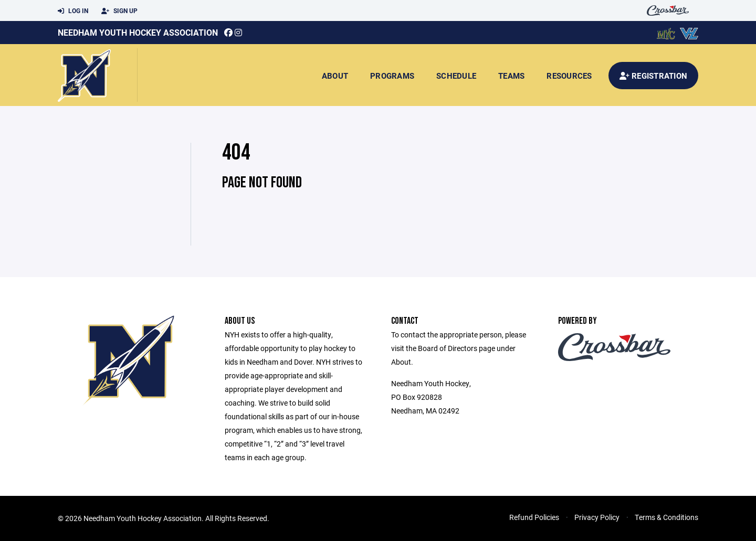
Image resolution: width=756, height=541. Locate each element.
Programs (392, 76)
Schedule (456, 76)
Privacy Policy (597, 517)
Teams (511, 76)
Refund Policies (534, 517)
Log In (73, 11)
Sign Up (119, 11)
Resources (569, 76)
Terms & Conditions (666, 517)
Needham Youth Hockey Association (138, 32)
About (335, 76)
